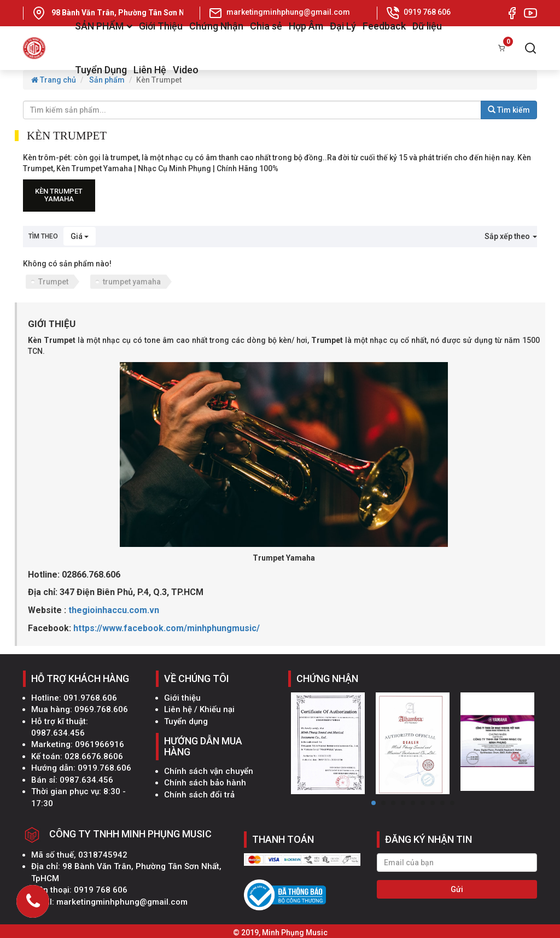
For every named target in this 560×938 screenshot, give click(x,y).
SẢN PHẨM (104, 26)
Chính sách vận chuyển (209, 771)
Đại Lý (343, 26)
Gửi (457, 889)
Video (186, 70)
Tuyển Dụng (101, 70)
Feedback (384, 26)
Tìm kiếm (509, 110)
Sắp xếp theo (511, 236)
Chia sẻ (266, 26)
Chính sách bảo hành (205, 783)
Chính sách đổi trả (199, 795)
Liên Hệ (150, 70)
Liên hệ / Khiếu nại (199, 709)
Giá (80, 236)
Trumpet (53, 282)
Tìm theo (43, 236)
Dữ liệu (427, 26)
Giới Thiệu (161, 26)
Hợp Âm (306, 26)
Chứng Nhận (216, 26)
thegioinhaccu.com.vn (114, 610)
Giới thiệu (182, 698)
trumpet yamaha (132, 282)
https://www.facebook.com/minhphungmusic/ (167, 628)
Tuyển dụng (186, 721)
